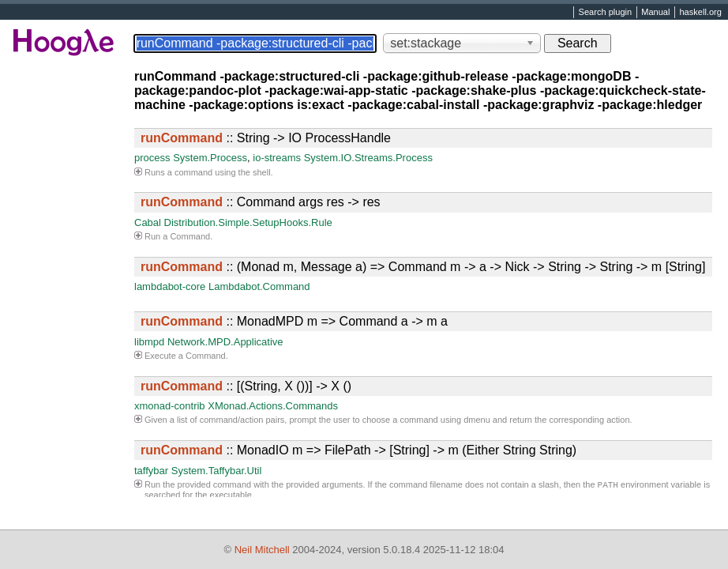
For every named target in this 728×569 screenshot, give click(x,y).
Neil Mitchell (262, 550)
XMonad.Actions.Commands (273, 406)
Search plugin (606, 13)
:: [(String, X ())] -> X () (246, 386)
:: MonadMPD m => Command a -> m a (294, 321)
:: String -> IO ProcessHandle (266, 138)
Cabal (148, 222)
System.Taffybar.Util (217, 471)
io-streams (277, 158)
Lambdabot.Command (259, 286)
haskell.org (700, 13)
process (152, 158)
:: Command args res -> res (261, 202)
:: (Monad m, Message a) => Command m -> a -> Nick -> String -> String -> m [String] (423, 267)
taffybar (151, 471)
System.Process (210, 158)
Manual (655, 13)
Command (190, 236)
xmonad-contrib (170, 406)
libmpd (149, 342)
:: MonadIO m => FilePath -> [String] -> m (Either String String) (358, 450)
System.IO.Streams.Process (368, 158)
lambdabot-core (170, 286)
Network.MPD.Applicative (225, 342)
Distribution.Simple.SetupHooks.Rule (248, 222)
